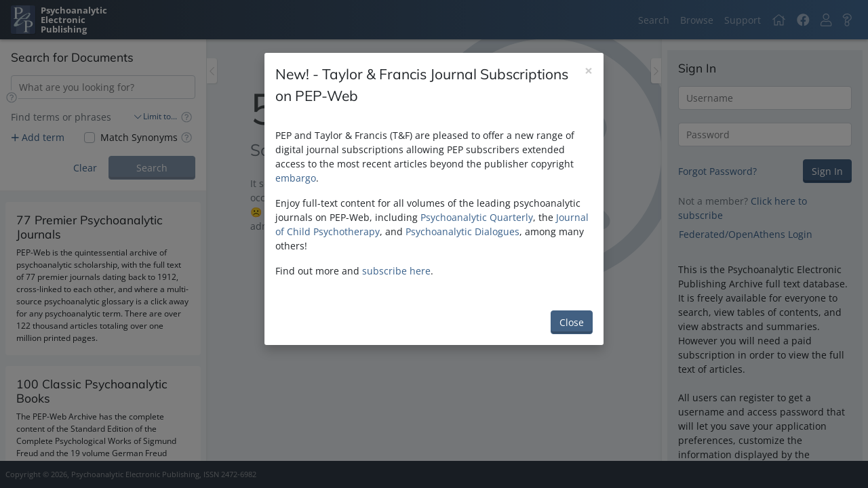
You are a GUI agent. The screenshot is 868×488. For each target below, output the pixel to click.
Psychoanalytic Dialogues (462, 231)
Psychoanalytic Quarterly (477, 217)
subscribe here (396, 271)
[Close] (589, 71)
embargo (296, 178)
